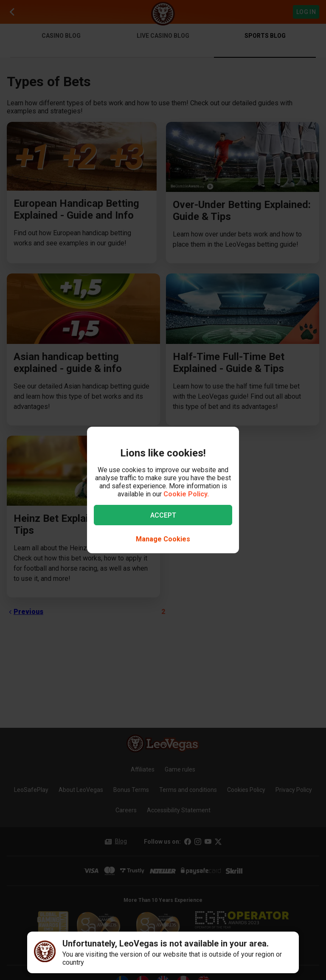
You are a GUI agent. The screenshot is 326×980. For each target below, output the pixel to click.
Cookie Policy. (186, 494)
